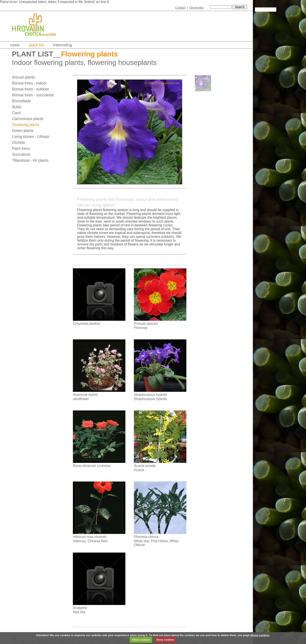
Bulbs (17, 107)
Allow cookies (141, 640)
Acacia (139, 470)
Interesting (63, 45)
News (15, 45)
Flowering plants (26, 125)
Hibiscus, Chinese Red (90, 541)
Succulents (21, 154)
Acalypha (80, 608)
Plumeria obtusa (146, 537)
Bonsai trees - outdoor (30, 89)
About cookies (260, 635)
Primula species (146, 324)
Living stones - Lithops (31, 137)
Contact (180, 8)
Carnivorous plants (28, 119)
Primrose (141, 328)
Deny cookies (165, 640)
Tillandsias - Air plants (30, 160)
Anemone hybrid (85, 395)
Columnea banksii (86, 324)
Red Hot (79, 612)
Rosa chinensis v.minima (92, 466)
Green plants (23, 131)
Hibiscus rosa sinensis (90, 537)
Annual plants (23, 77)
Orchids (19, 143)
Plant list (36, 45)
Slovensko (197, 8)
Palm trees (21, 148)
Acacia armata (145, 466)
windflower (81, 399)
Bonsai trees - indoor (29, 83)
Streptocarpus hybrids (150, 395)
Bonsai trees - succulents (33, 95)
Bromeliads (21, 101)
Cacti (16, 113)
